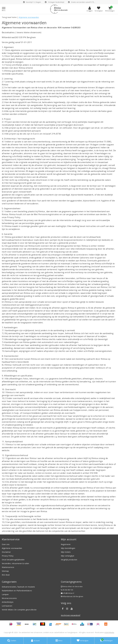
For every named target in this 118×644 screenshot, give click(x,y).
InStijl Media (109, 632)
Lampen (5, 594)
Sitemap (5, 571)
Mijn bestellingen (68, 548)
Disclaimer (6, 552)
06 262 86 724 (67, 590)
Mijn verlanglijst (68, 556)
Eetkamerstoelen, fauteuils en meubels (18, 587)
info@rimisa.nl (68, 593)
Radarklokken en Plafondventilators (17, 591)
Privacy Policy (8, 556)
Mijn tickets (66, 552)
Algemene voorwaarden (29, 17)
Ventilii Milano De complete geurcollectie (19, 610)
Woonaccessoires (9, 598)
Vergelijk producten (69, 560)
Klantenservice (8, 567)
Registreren (66, 544)
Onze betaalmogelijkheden (13, 560)
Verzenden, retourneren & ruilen (15, 563)
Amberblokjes (8, 602)
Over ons (6, 544)
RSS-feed (6, 575)
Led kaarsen (7, 606)
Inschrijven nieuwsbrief (71, 615)
